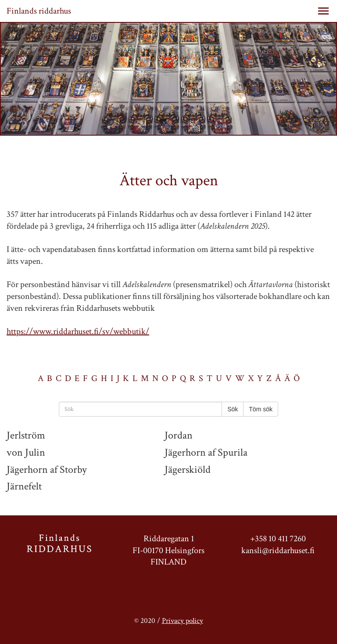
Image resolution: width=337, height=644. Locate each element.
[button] (323, 11)
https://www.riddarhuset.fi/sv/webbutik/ (78, 331)
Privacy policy (183, 621)
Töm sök (261, 409)
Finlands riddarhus (39, 11)
